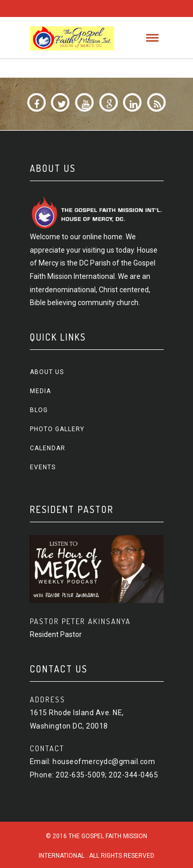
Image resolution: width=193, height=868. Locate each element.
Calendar (48, 448)
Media (40, 391)
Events (43, 467)
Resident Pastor (56, 634)
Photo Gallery (57, 429)
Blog (39, 410)
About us (47, 372)
